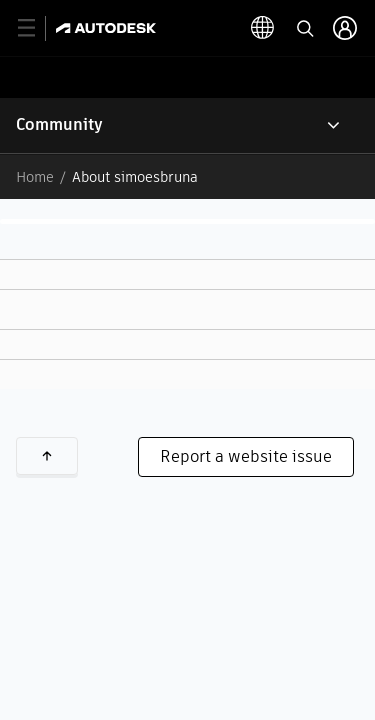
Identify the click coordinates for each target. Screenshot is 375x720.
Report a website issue (246, 456)
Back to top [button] (47, 456)
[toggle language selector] (263, 28)
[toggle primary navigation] (37, 28)
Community (59, 124)
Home (35, 177)
